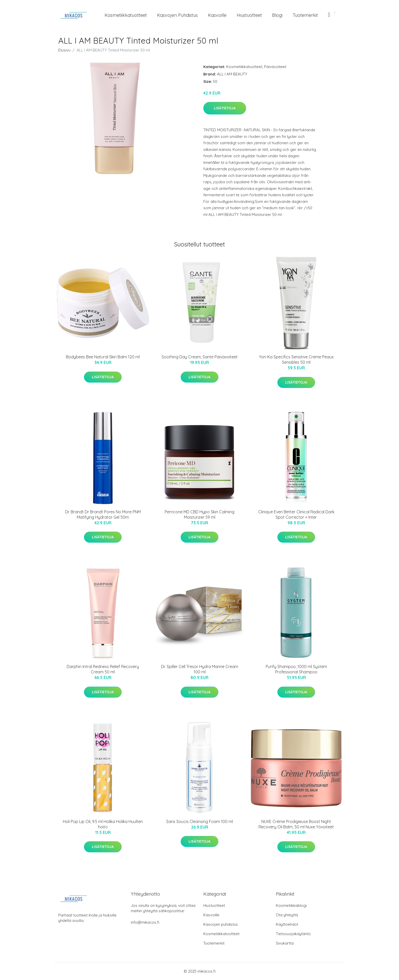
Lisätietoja (225, 108)
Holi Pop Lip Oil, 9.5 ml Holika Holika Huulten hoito (103, 824)
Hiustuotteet (249, 15)
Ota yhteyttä (287, 915)
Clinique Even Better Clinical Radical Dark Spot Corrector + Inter (296, 514)
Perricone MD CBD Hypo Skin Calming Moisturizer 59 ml (199, 514)
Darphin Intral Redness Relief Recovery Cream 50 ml (103, 669)
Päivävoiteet (275, 67)
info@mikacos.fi (145, 922)
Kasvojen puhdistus (177, 15)
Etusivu (64, 50)
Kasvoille (217, 15)
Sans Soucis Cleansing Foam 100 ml (199, 821)
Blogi (277, 15)
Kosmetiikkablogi (291, 905)
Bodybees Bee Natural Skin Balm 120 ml (103, 357)
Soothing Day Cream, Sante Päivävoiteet (200, 357)
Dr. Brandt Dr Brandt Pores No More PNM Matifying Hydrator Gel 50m (103, 514)
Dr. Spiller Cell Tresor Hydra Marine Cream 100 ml (200, 669)
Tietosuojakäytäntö (293, 934)
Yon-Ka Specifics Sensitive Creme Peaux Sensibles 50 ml (296, 360)
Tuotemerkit (305, 15)
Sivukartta (285, 943)
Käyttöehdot (287, 924)
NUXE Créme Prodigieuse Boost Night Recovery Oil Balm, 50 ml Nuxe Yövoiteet (296, 824)
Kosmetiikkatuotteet (126, 15)
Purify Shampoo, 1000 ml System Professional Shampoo (296, 669)
